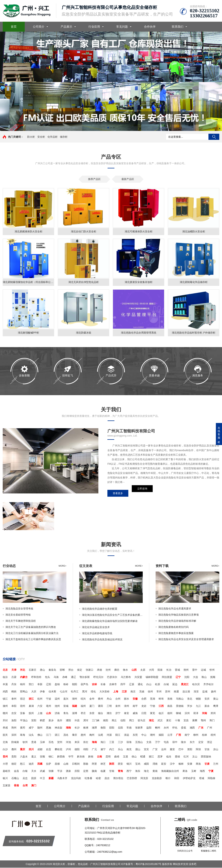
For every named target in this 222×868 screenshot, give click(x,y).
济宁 (118, 714)
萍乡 (190, 706)
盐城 (205, 692)
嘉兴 (66, 699)
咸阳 (146, 764)
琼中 (175, 742)
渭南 (155, 764)
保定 (80, 670)
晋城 (177, 670)
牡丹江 (75, 692)
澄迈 (210, 742)
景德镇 (180, 706)
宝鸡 (138, 764)
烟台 (101, 714)
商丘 (114, 721)
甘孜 (207, 750)
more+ (63, 566)
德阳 (77, 750)
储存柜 (64, 137)
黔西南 (61, 757)
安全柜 (41, 137)
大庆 (34, 692)
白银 (25, 771)
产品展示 (66, 27)
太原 (143, 670)
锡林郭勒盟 (152, 677)
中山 (144, 735)
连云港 (186, 692)
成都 (40, 750)
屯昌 (166, 742)
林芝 (103, 764)
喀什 (168, 779)
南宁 (187, 735)
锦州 (23, 685)
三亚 (112, 742)
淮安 (196, 692)
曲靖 (117, 757)
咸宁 (31, 728)
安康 (190, 764)
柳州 (196, 735)
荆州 (14, 728)
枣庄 (83, 714)
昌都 (57, 764)
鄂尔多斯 (85, 677)
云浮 (170, 735)
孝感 (5, 728)
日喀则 (76, 764)
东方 (192, 742)
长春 (103, 685)
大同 (151, 670)
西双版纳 (206, 757)
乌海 (56, 677)
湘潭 (94, 728)
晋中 (195, 670)
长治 (169, 670)
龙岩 (144, 706)
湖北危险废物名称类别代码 (173, 627)
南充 (129, 750)
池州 (57, 706)
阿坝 (198, 750)
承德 (99, 670)
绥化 (93, 692)
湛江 (57, 735)
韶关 (5, 735)
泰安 (127, 714)
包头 (47, 677)
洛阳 (14, 721)
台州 (118, 699)
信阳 (123, 721)
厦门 (92, 706)
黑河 (85, 692)
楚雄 (177, 757)
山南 (66, 764)
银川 (5, 779)
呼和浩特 (36, 677)
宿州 (23, 706)
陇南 (94, 771)
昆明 (108, 757)
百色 (51, 742)
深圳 (14, 735)
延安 (164, 764)
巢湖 (31, 706)
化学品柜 (53, 137)
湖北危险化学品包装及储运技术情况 (102, 640)
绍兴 (83, 699)
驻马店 (142, 721)
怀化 (175, 728)
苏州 (168, 692)
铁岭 (66, 685)
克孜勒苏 (157, 779)
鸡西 (5, 692)
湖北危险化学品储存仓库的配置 (100, 609)
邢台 (71, 670)
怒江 (23, 764)
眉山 (138, 750)
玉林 (42, 742)
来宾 (77, 742)
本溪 (5, 685)
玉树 (194, 771)
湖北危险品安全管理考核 (19, 609)
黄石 (169, 721)
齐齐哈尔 (208, 685)
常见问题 (122, 27)
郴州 (158, 728)
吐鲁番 (88, 779)
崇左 (86, 742)
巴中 (181, 750)
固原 (34, 779)
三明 (109, 706)
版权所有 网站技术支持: (175, 864)
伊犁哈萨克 (189, 779)
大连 (195, 677)
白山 (149, 685)
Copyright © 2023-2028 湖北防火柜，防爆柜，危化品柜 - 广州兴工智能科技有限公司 (73, 864)
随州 (40, 728)
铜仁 (51, 757)
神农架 (58, 728)
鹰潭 (216, 706)
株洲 (86, 728)
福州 (83, 706)
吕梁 (14, 677)
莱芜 (153, 714)
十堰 (177, 721)
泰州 (14, 699)
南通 (176, 692)
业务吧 (193, 864)
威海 (135, 714)
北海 (5, 742)
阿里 (94, 764)
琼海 (129, 742)
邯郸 (62, 670)
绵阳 (86, 750)
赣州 (5, 714)
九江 (198, 706)
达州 (164, 750)
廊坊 (117, 670)
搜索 (214, 137)
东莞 (135, 735)
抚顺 (213, 677)
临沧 (169, 757)
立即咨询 (142, 494)
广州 (210, 728)
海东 (138, 771)
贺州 (60, 742)
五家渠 (6, 786)
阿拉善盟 (167, 677)
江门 (49, 735)
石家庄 (32, 670)
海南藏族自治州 (170, 771)
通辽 (73, 677)
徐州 (150, 692)
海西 (202, 771)
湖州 (75, 699)
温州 (57, 699)
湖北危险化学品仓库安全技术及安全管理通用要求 (186, 640)
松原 (158, 685)
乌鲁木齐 (62, 779)
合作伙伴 (150, 27)
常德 (129, 728)
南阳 (106, 721)
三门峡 (96, 721)
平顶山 (24, 721)
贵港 (34, 742)
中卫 (42, 779)
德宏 (14, 764)
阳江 (118, 735)
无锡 (142, 692)
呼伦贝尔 (98, 677)
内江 (112, 750)
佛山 (40, 735)
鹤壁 (42, 721)
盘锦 (57, 685)
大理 (5, 764)
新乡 (51, 721)
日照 (144, 714)
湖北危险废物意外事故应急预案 (176, 633)
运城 (203, 670)
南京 (133, 692)
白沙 (5, 750)
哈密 (98, 779)
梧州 (213, 735)
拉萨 (49, 764)
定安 (201, 742)
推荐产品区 (94, 179)
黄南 (155, 771)
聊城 (179, 714)
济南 (57, 714)
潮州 (153, 735)
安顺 (42, 757)
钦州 (25, 742)
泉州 (118, 706)
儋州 (14, 750)
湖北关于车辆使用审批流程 (21, 621)
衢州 (101, 699)
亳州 (49, 706)
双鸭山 (24, 692)
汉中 (172, 764)
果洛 (185, 771)
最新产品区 (128, 179)
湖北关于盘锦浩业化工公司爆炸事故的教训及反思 (33, 640)
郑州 (213, 714)
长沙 (77, 728)
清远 (127, 735)
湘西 (192, 728)
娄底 (184, 728)
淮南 (170, 699)
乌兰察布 (126, 677)
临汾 (5, 677)
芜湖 (153, 699)
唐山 (42, 670)
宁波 (49, 699)
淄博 (75, 714)
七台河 (64, 692)
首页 (14, 27)
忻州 (212, 670)
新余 (207, 706)
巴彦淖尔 (112, 677)
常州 (159, 692)
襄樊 (195, 721)
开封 (5, 721)
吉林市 (113, 685)
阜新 (40, 685)
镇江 (5, 699)
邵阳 (112, 728)
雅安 (172, 750)
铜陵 (198, 699)
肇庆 (75, 735)
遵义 (34, 757)
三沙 (120, 742)
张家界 (139, 728)
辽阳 (49, 685)
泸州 (68, 750)
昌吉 (107, 779)
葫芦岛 (84, 685)
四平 (123, 685)
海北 (146, 771)
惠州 (83, 735)
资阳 (190, 750)
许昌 (77, 721)
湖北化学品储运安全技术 (96, 628)
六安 (40, 706)
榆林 (181, 764)
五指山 (139, 742)
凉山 (216, 750)
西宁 (129, 771)
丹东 (14, 685)
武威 (42, 771)
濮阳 (68, 721)
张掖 (51, 771)
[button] (108, 128)
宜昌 (186, 721)
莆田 (101, 706)
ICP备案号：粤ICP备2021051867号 (142, 864)
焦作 (60, 721)
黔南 (91, 757)
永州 (166, 728)
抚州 (31, 714)
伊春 (42, 692)
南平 (135, 706)
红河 (186, 757)
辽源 (132, 685)
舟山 (109, 699)
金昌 (16, 771)
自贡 (49, 750)
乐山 (120, 750)
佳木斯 (52, 692)
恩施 (49, 728)
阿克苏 (144, 779)
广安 (155, 750)
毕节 (71, 757)
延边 (175, 685)
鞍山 (204, 677)
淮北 (190, 699)
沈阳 (187, 677)
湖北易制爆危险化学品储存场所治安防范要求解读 (110, 621)
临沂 (161, 714)
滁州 (5, 706)
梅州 (92, 735)
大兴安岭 (105, 692)
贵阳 (14, 757)
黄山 (216, 699)
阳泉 (160, 670)
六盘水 (24, 757)
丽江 (151, 757)
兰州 (216, 764)
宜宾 (146, 750)
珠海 (23, 735)
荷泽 (196, 714)
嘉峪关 (6, 771)
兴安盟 (138, 677)
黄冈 (23, 728)
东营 (92, 714)
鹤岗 (14, 692)
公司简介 (39, 27)
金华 (92, 699)
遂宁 (103, 750)
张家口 (90, 670)
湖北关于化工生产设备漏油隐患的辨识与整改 (31, 627)
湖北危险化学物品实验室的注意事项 (179, 615)
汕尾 (101, 735)
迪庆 (31, 764)
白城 (166, 685)
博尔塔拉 (118, 779)
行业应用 (94, 27)
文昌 (149, 742)
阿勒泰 (212, 779)
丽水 (127, 699)
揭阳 (161, 735)
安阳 (34, 721)
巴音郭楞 (132, 779)
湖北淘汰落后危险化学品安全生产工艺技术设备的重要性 (112, 615)
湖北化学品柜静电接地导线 (97, 634)
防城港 (15, 742)
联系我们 (178, 27)
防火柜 (31, 137)
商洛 (198, 764)
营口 (31, 685)
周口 (132, 721)
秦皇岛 (52, 670)
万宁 (158, 742)
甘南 (112, 771)
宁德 (153, 706)
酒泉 (68, 771)
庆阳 (77, 771)
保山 (134, 757)
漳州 (127, 706)
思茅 (160, 757)
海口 (103, 742)
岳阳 (120, 728)
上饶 (40, 714)
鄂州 (203, 721)
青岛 (66, 714)
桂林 (204, 735)
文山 (195, 757)
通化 (140, 685)
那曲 (86, 764)
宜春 (23, 714)
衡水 (125, 670)
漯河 (86, 721)
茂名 (66, 735)
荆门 (212, 721)
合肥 (144, 699)
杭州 (40, 699)
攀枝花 (58, 750)
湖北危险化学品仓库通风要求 (175, 609)
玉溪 (125, 757)
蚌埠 (161, 699)
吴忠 (25, 779)
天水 (34, 771)
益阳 (149, 728)
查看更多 (118, 494)
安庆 (207, 699)
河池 (68, 742)
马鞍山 (180, 699)
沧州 (108, 670)
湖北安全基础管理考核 (18, 615)
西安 (120, 764)
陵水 (184, 742)
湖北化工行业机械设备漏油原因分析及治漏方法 (32, 633)
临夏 (103, 771)
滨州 (187, 714)
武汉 (160, 721)
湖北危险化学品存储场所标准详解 (177, 621)
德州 (170, 714)
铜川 (129, 764)
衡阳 (103, 728)
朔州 (186, 670)
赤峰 (65, 677)
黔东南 (81, 757)
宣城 (66, 706)
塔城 (202, 779)
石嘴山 (15, 779)
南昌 (170, 706)
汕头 (31, 735)
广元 (94, 750)
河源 (109, 735)
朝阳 (75, 685)
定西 (86, 771)
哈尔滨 (196, 685)
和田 (177, 779)
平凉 (60, 771)
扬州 (214, 692)
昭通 (143, 757)
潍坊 (109, 714)
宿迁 (23, 699)
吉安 (14, 714)
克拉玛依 (76, 779)
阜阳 (14, 706)
